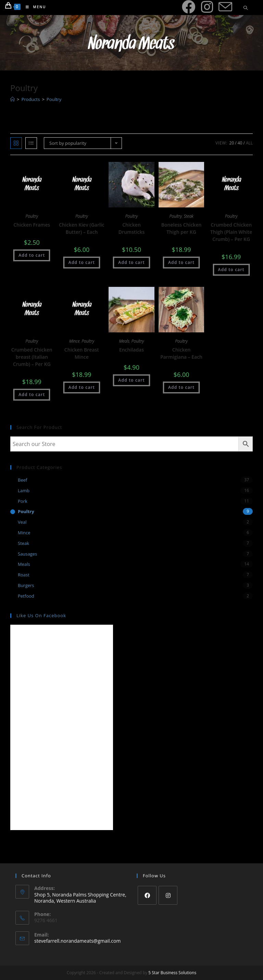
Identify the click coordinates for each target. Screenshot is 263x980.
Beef (22, 480)
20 (232, 143)
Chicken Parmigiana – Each (181, 353)
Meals (124, 341)
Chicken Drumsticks (132, 228)
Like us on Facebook (41, 615)
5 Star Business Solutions (172, 973)
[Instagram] (168, 895)
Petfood (26, 596)
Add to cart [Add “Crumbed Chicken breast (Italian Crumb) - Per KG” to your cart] (32, 394)
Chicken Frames (32, 225)
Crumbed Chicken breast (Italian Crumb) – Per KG (32, 357)
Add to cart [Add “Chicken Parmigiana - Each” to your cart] (181, 387)
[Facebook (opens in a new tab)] (189, 7)
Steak (189, 216)
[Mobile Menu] (33, 7)
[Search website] (246, 8)
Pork (23, 501)
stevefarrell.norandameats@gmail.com (77, 941)
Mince (74, 341)
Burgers (26, 585)
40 (240, 143)
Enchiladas (131, 350)
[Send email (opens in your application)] (225, 7)
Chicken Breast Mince (82, 353)
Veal (22, 522)
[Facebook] (147, 895)
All (249, 143)
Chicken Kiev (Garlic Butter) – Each (82, 228)
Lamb (24, 491)
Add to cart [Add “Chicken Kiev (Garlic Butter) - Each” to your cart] (82, 262)
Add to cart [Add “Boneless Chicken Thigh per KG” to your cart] (181, 262)
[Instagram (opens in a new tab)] (207, 7)
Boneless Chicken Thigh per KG (181, 228)
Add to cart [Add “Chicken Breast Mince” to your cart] (82, 387)
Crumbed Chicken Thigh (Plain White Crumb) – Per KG (231, 232)
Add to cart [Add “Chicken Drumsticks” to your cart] (131, 262)
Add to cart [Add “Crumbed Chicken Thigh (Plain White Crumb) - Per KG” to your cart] (231, 270)
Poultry (32, 216)
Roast (24, 575)
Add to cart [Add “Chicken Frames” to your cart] (32, 255)
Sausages (27, 554)
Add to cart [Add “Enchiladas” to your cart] (131, 380)
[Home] (12, 99)
